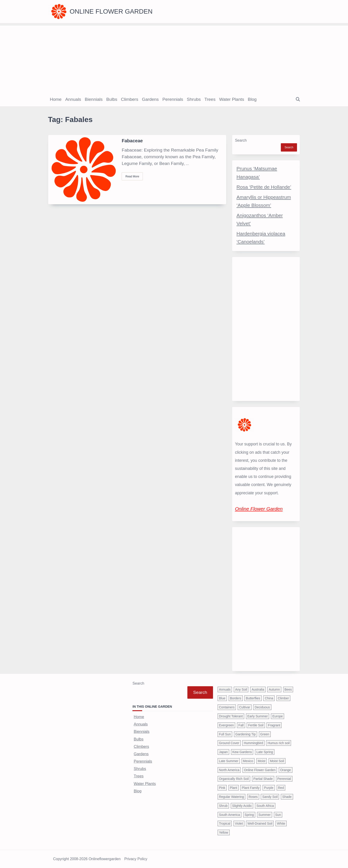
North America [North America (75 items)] (229, 770)
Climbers (130, 99)
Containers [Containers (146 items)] (227, 707)
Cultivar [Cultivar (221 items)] (244, 707)
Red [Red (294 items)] (281, 788)
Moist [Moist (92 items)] (262, 761)
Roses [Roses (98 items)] (253, 797)
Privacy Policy (136, 859)
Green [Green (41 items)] (265, 734)
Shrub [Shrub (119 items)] (223, 806)
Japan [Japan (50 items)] (223, 752)
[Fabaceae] (84, 170)
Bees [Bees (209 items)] (288, 689)
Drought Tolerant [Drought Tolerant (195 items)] (231, 716)
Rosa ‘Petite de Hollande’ (264, 187)
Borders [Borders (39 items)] (236, 698)
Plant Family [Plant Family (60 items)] (250, 788)
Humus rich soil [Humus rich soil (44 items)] (279, 743)
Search (241, 140)
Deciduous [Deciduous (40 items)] (262, 707)
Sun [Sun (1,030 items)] (278, 815)
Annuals (73, 99)
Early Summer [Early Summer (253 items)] (258, 716)
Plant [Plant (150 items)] (234, 788)
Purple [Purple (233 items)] (269, 788)
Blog (252, 99)
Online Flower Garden (111, 11)
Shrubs (194, 99)
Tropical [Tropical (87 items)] (225, 823)
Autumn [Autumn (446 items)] (274, 689)
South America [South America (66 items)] (229, 815)
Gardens (150, 99)
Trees (210, 99)
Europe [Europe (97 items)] (277, 716)
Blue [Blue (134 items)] (222, 698)
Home (56, 99)
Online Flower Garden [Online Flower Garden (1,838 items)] (260, 770)
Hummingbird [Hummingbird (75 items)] (253, 743)
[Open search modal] (298, 100)
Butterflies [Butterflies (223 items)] (253, 698)
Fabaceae (132, 141)
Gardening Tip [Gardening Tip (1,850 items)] (246, 734)
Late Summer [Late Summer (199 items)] (229, 761)
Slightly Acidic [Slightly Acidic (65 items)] (242, 806)
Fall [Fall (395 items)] (241, 725)
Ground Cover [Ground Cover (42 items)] (229, 743)
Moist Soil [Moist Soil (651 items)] (277, 761)
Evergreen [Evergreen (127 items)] (226, 725)
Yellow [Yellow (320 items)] (224, 832)
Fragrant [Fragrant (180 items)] (274, 725)
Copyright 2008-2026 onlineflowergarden (87, 859)
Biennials (94, 99)
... (187, 164)
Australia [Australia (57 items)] (258, 689)
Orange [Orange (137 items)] (286, 770)
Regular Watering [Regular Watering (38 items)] (231, 797)
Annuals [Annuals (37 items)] (225, 689)
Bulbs (112, 99)
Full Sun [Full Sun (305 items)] (225, 734)
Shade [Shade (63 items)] (287, 797)
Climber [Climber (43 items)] (283, 698)
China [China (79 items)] (269, 698)
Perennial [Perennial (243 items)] (284, 779)
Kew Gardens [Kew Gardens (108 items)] (242, 752)
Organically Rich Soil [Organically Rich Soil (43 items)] (234, 779)
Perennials (173, 99)
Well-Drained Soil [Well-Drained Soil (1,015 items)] (260, 823)
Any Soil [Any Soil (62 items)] (241, 689)
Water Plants (232, 99)
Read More (132, 176)
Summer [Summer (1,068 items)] (265, 815)
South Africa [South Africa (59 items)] (265, 806)
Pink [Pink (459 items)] (222, 788)
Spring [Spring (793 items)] (249, 815)
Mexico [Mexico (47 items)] (248, 761)
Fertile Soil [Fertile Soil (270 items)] (256, 725)
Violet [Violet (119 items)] (239, 823)
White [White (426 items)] (281, 823)
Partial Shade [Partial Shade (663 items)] (263, 779)
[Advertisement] (174, 58)
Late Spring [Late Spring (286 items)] (265, 752)
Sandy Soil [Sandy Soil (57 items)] (270, 797)
